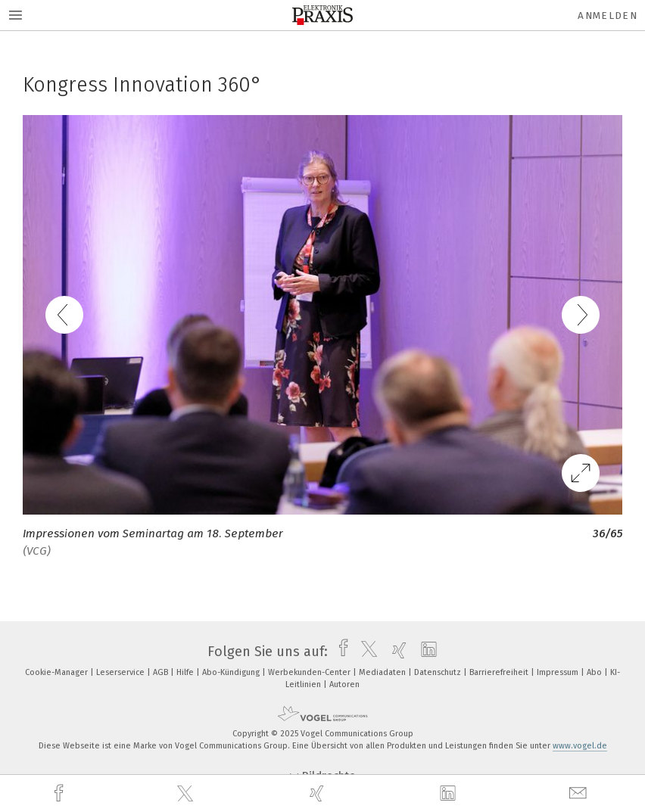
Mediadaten (383, 672)
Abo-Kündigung (232, 672)
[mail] (580, 793)
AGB (162, 672)
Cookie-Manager (58, 672)
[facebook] (61, 793)
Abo (595, 672)
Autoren (344, 684)
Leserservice (122, 672)
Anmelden (608, 16)
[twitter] (187, 794)
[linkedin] (450, 794)
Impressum (559, 672)
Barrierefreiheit (500, 672)
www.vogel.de (580, 746)
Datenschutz (439, 672)
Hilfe (186, 672)
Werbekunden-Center (310, 672)
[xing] (319, 793)
